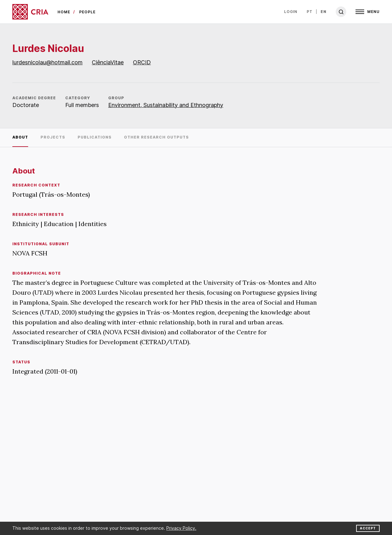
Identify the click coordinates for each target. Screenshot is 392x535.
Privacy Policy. (181, 528)
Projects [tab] (53, 137)
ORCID (142, 62)
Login (291, 12)
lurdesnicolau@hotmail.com (47, 62)
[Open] (368, 12)
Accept (368, 528)
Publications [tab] (95, 137)
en (324, 12)
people (87, 12)
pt (310, 12)
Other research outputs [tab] (156, 137)
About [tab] (20, 137)
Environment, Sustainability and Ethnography (166, 105)
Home (64, 12)
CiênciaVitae (108, 62)
